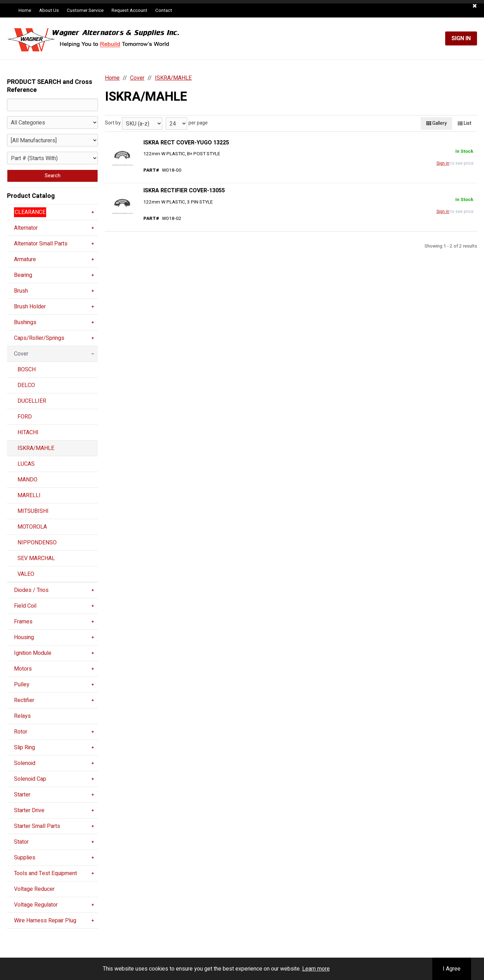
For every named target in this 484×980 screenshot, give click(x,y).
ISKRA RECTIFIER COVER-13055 (184, 191)
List (465, 123)
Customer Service (85, 10)
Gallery (437, 123)
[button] (475, 6)
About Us (49, 10)
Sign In (461, 38)
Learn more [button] (316, 969)
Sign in (443, 163)
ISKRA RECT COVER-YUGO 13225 (186, 143)
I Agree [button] (452, 969)
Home (25, 10)
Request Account (129, 10)
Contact (164, 10)
